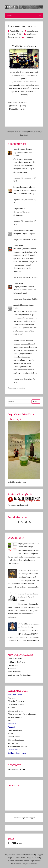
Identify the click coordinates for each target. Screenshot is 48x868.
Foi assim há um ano (22, 26)
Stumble (13, 109)
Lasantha (10, 861)
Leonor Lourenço (21, 187)
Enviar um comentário (16, 388)
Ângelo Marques (21, 230)
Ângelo (11, 37)
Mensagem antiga (35, 132)
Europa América (15, 717)
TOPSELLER (13, 743)
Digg (23, 109)
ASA (10, 720)
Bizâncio (12, 707)
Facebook (24, 102)
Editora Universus (16, 711)
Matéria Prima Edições (18, 746)
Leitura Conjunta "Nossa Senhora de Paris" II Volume (28, 597)
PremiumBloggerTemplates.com (28, 861)
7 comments (29, 37)
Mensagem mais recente (15, 132)
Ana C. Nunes (19, 149)
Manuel (17, 37)
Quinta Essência (15, 730)
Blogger (32, 818)
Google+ (24, 106)
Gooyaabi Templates (30, 864)
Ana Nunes (31, 34)
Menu (24, 16)
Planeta (11, 733)
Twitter (13, 106)
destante (23, 854)
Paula (16, 245)
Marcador (12, 698)
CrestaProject (20, 858)
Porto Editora (14, 737)
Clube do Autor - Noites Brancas (22, 714)
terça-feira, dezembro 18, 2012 (25, 239)
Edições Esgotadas (16, 740)
